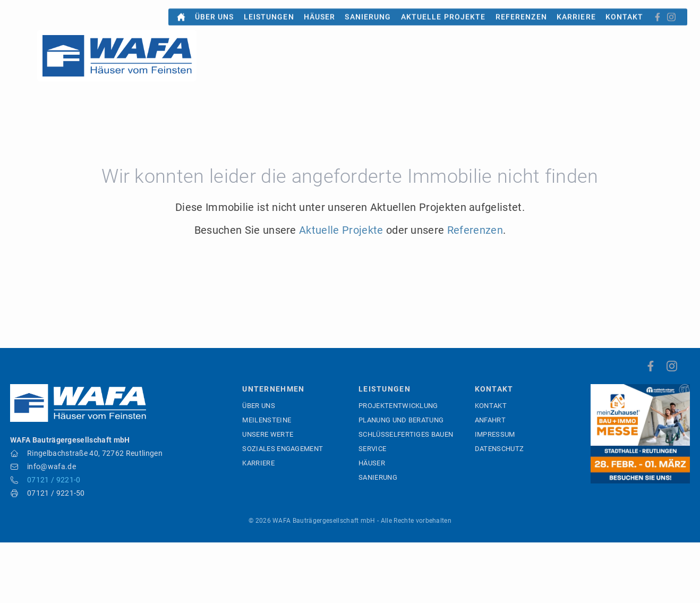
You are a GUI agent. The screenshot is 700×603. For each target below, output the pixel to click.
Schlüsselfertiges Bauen (406, 434)
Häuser (320, 11)
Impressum (495, 434)
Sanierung (368, 11)
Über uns (215, 11)
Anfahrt (490, 420)
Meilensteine (267, 420)
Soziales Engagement (283, 449)
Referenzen (521, 11)
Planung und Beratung (401, 420)
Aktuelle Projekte (443, 11)
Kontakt (625, 11)
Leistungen (269, 11)
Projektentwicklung (398, 406)
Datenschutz (500, 449)
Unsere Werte (268, 434)
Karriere (576, 11)
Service (372, 449)
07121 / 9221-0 (54, 480)
